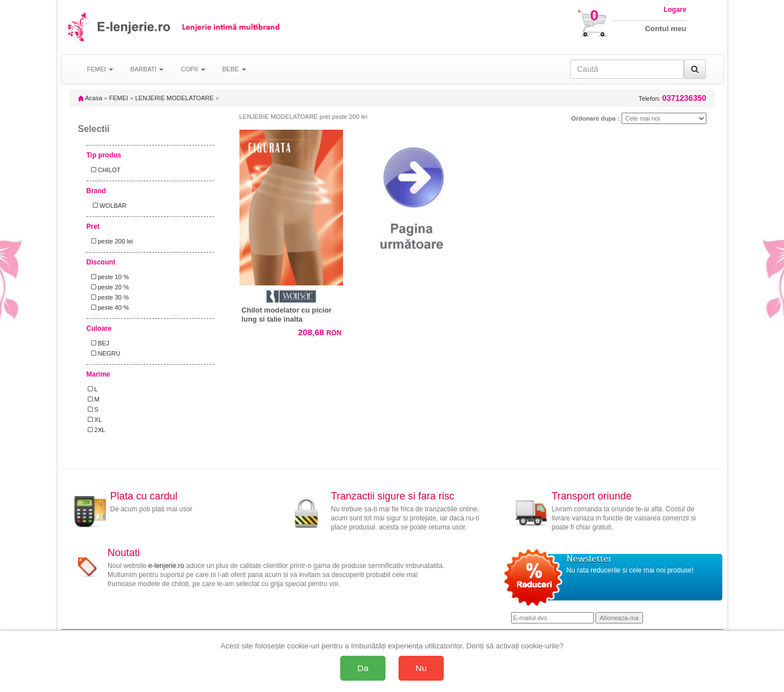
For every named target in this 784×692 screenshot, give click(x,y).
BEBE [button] (234, 69)
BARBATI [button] (147, 69)
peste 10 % (108, 277)
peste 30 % (108, 297)
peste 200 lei (111, 241)
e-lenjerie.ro (166, 566)
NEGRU (104, 353)
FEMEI (119, 98)
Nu (421, 668)
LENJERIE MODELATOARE (175, 98)
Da (363, 668)
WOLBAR (107, 206)
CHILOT (104, 170)
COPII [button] (193, 69)
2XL (97, 430)
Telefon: (672, 98)
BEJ (98, 343)
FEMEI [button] (100, 69)
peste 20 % (108, 287)
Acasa (90, 98)
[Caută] (695, 69)
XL (95, 420)
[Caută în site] (627, 69)
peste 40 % (108, 307)
